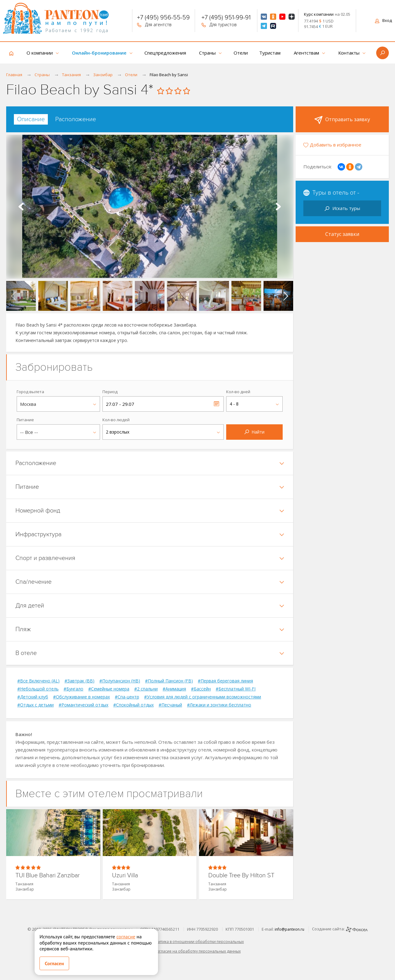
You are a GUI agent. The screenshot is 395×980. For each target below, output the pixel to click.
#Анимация (174, 689)
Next (278, 207)
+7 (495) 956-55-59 (163, 18)
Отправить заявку (342, 120)
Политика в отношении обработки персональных (197, 942)
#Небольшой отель (38, 689)
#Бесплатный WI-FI (236, 689)
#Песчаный (170, 705)
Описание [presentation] (31, 119)
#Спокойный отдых (133, 705)
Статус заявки (342, 234)
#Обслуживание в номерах (81, 697)
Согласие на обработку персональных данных (197, 951)
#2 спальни (146, 689)
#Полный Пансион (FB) (169, 681)
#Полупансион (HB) (120, 681)
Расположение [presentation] (76, 119)
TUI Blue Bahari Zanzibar (48, 876)
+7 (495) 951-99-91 (226, 18)
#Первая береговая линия (225, 681)
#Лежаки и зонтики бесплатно (219, 705)
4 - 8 (234, 404)
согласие (126, 937)
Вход (383, 20)
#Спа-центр (127, 697)
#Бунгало (73, 689)
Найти (254, 432)
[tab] (31, 119)
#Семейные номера (109, 689)
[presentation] (14, 296)
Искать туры (342, 208)
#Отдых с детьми (35, 705)
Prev (21, 207)
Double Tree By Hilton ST (241, 876)
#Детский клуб (33, 697)
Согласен (54, 963)
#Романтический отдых (83, 705)
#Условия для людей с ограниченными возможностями (203, 697)
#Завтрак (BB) (79, 681)
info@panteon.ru (289, 929)
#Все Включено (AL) (38, 681)
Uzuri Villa (125, 876)
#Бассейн (201, 689)
